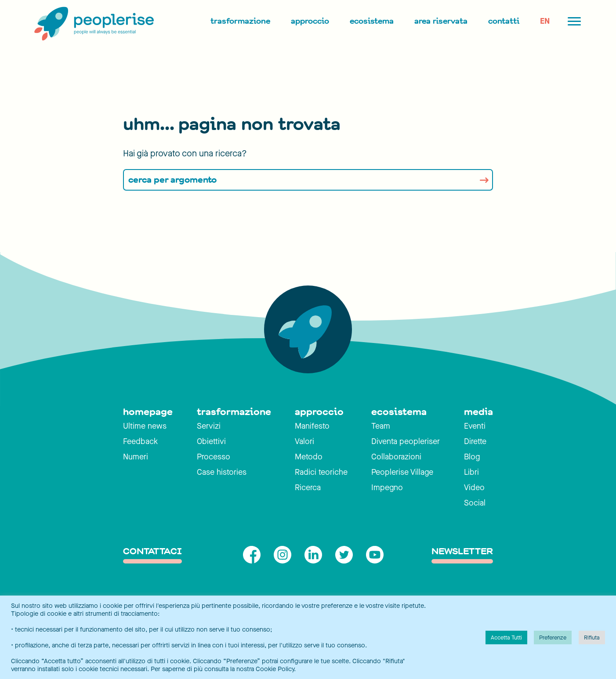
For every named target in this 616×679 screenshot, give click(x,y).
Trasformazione (240, 21)
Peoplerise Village (402, 472)
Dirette (475, 441)
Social (475, 503)
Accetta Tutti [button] (506, 637)
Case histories (222, 472)
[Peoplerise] (92, 24)
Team (381, 426)
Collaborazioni (396, 457)
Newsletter (462, 552)
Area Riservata (441, 21)
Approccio (310, 21)
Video (474, 488)
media (478, 412)
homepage (148, 412)
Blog (472, 457)
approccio (319, 412)
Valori (304, 441)
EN (545, 21)
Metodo (309, 457)
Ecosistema (372, 21)
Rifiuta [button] (592, 637)
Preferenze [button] (553, 637)
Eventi (475, 426)
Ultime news (145, 426)
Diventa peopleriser (406, 441)
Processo (214, 457)
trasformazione (234, 412)
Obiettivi (211, 441)
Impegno (387, 488)
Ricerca (308, 488)
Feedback (140, 441)
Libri (471, 472)
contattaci (152, 552)
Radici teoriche (321, 472)
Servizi (209, 426)
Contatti (504, 21)
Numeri (136, 457)
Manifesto (312, 426)
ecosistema (399, 412)
